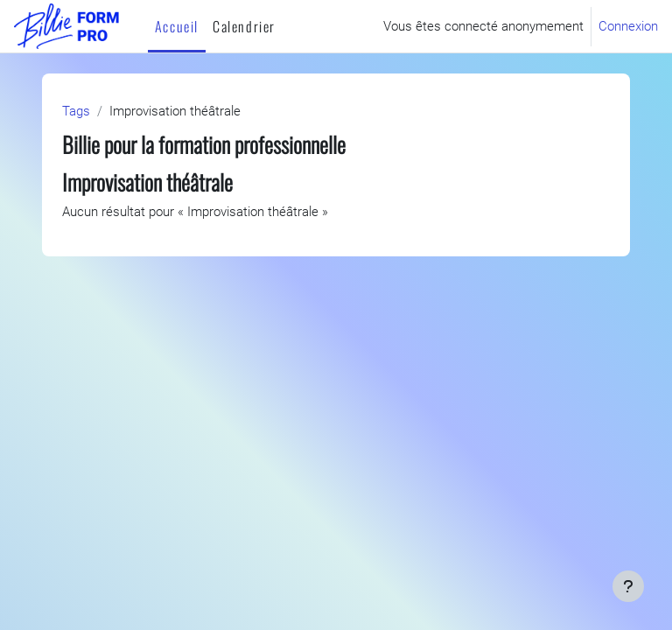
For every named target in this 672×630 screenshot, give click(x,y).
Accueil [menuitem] (177, 26)
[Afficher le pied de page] (628, 586)
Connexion (628, 26)
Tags (76, 111)
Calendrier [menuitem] (244, 26)
